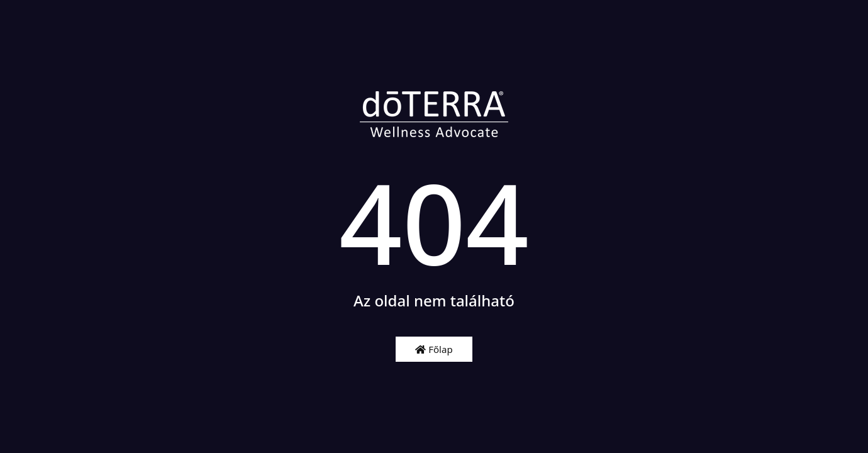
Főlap (434, 349)
